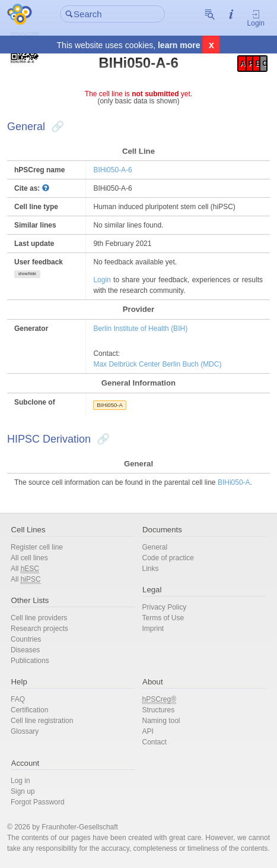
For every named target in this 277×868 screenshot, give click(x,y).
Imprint (153, 629)
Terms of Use (163, 618)
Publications (30, 661)
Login (256, 18)
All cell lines (29, 558)
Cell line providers (39, 618)
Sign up (23, 791)
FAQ (18, 699)
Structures (159, 710)
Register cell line (37, 547)
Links (151, 569)
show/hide (27, 274)
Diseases (25, 650)
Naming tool (161, 721)
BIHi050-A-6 (112, 170)
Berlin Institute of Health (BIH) (140, 329)
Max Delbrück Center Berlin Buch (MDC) (157, 364)
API (148, 731)
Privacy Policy (165, 607)
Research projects (39, 629)
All (25, 569)
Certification (29, 710)
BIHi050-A (110, 405)
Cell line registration (42, 721)
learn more (179, 45)
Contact (155, 742)
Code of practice (168, 558)
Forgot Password (38, 802)
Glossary (25, 731)
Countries (26, 639)
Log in (20, 781)
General (155, 547)
